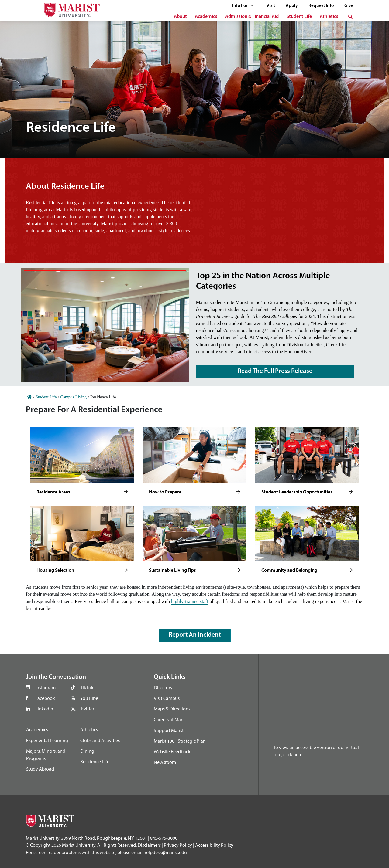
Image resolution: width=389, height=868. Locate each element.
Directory (163, 687)
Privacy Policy (178, 845)
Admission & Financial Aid (252, 17)
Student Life (299, 17)
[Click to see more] (126, 492)
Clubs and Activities (100, 740)
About (180, 17)
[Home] (29, 397)
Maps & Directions (172, 709)
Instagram (45, 687)
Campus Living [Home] (73, 397)
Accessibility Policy (214, 845)
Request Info (321, 6)
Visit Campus (167, 698)
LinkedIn (44, 709)
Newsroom (165, 762)
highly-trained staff (190, 601)
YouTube (89, 698)
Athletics (329, 17)
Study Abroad (40, 769)
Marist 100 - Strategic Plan (180, 741)
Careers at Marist (170, 719)
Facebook (45, 698)
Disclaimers (149, 845)
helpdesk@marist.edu (165, 852)
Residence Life (95, 761)
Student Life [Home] (46, 397)
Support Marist (169, 730)
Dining (87, 751)
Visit (271, 6)
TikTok (87, 687)
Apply (292, 6)
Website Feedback (172, 751)
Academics (206, 17)
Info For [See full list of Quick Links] (243, 6)
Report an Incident (195, 635)
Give (349, 6)
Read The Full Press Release (275, 371)
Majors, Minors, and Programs (46, 754)
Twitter (87, 709)
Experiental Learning (47, 740)
